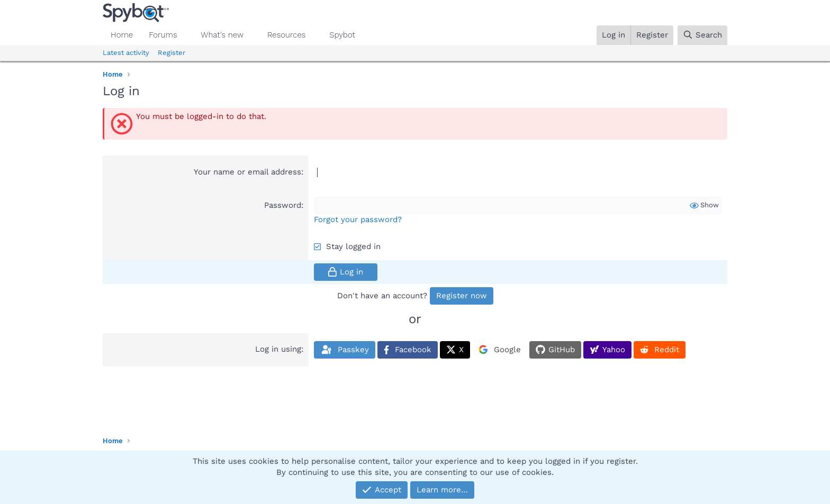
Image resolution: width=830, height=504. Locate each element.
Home (122, 35)
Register (172, 53)
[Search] (702, 35)
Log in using (278, 349)
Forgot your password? (358, 219)
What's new (222, 35)
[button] (185, 35)
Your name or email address (247, 172)
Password (283, 205)
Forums (163, 35)
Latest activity (126, 53)
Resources (286, 35)
